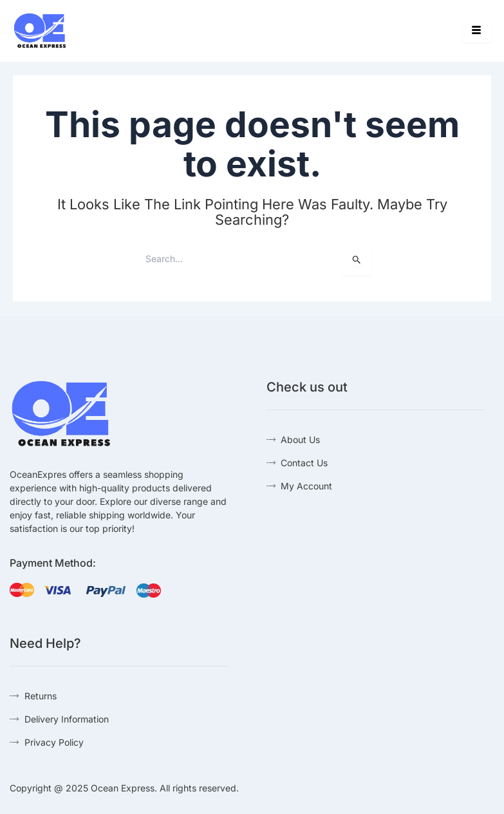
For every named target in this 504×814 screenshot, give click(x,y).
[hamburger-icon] (477, 31)
